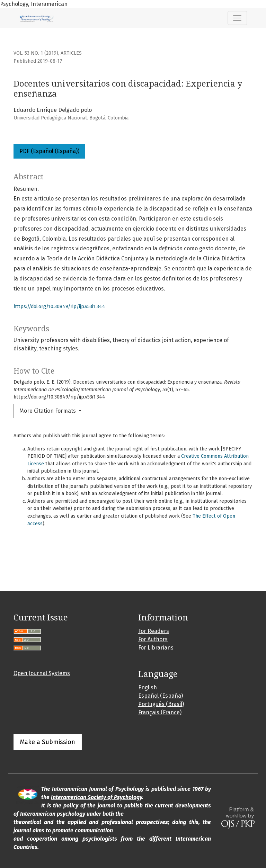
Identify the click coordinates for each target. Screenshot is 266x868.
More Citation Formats (48, 411)
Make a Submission (48, 742)
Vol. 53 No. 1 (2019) (36, 53)
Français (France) (160, 712)
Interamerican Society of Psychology (96, 797)
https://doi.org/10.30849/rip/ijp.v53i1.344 (59, 307)
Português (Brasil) (161, 704)
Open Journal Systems (42, 673)
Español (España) (161, 696)
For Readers (154, 631)
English (148, 687)
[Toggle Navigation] (237, 18)
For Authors (153, 639)
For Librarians (156, 648)
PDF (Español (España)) (49, 151)
